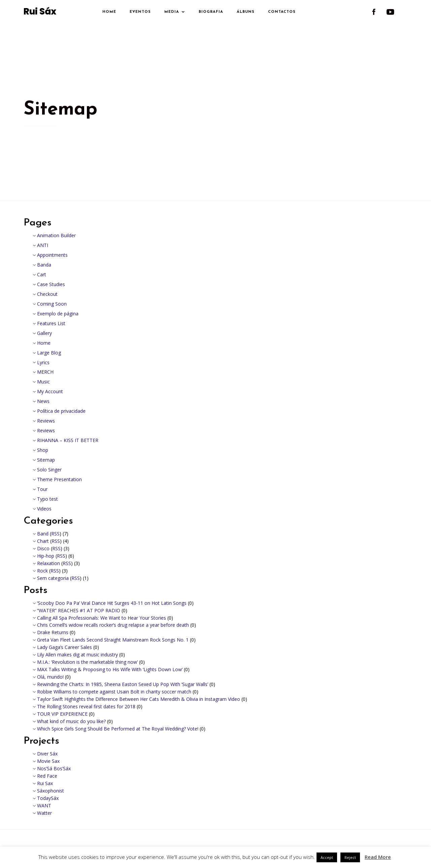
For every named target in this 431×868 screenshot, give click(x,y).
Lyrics (43, 362)
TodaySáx (48, 798)
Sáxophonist (51, 791)
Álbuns (246, 12)
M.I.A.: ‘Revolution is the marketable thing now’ (87, 662)
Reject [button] (350, 857)
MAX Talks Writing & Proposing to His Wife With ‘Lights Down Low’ (110, 669)
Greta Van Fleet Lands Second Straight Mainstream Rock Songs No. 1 (113, 640)
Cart (42, 274)
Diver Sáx (47, 754)
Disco (43, 548)
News (43, 401)
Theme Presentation (59, 479)
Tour (42, 489)
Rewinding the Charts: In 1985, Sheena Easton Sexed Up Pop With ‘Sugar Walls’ (123, 684)
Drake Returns (53, 632)
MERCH (45, 372)
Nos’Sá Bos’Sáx (54, 768)
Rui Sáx (40, 12)
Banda (44, 265)
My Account (50, 391)
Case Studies (51, 284)
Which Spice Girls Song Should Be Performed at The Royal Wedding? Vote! (118, 729)
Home (109, 12)
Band (43, 534)
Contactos (282, 12)
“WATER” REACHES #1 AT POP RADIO (79, 610)
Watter (44, 813)
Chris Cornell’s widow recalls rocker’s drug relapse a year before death (113, 625)
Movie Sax (48, 761)
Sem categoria (53, 578)
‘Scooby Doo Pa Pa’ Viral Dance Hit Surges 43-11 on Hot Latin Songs (112, 603)
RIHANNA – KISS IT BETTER (68, 440)
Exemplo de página (58, 314)
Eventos (140, 12)
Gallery (44, 333)
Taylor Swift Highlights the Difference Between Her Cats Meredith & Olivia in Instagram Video (139, 699)
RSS (55, 534)
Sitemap (46, 460)
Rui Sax (45, 783)
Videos (44, 509)
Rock (42, 571)
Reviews (46, 421)
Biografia (211, 12)
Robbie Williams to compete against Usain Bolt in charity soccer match (114, 692)
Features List (51, 323)
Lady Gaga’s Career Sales (64, 647)
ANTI (43, 245)
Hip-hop (46, 556)
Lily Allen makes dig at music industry (77, 655)
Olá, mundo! (50, 677)
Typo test (47, 499)
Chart (43, 541)
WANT (44, 805)
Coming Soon (52, 304)
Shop (43, 450)
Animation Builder (56, 235)
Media (172, 12)
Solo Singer (49, 470)
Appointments (52, 255)
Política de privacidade (61, 411)
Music (43, 382)
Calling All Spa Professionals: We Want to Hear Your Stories (102, 618)
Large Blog (49, 353)
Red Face (47, 776)
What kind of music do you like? (71, 721)
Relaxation (48, 563)
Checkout (47, 294)
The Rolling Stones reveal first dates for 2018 (86, 706)
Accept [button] (327, 857)
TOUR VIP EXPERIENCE (62, 714)
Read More (378, 857)
